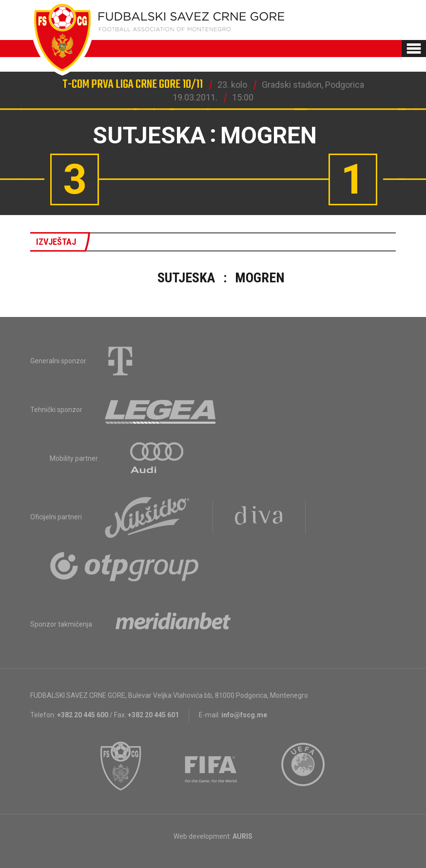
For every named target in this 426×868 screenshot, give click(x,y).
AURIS (242, 836)
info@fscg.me (244, 715)
